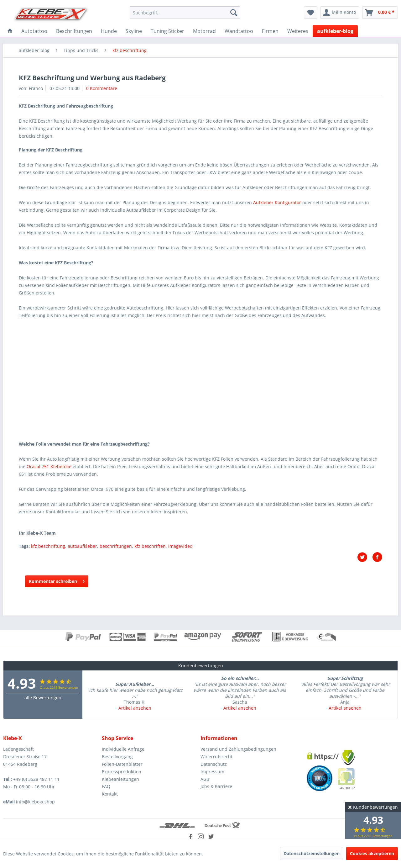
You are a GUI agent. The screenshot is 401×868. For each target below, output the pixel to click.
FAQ (106, 786)
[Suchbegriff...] (185, 13)
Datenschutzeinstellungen (312, 853)
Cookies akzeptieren (372, 853)
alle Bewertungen (43, 698)
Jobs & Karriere (216, 786)
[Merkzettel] (311, 13)
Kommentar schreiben (57, 580)
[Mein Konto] (340, 13)
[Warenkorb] (380, 13)
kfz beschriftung (48, 546)
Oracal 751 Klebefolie (49, 466)
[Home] (10, 31)
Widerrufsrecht (216, 757)
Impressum (212, 772)
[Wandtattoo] (239, 31)
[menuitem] (185, 13)
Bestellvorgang (117, 757)
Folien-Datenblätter (122, 764)
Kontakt (110, 794)
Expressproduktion (122, 772)
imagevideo (180, 546)
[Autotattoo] (34, 31)
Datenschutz (214, 764)
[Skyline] (134, 31)
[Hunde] (109, 31)
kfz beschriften (150, 546)
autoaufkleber (82, 546)
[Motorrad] (204, 31)
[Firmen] (270, 31)
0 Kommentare (102, 88)
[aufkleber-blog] (335, 31)
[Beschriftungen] (74, 31)
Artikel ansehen (135, 708)
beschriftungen (116, 546)
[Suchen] (234, 13)
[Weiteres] (298, 31)
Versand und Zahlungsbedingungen (238, 749)
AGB (205, 779)
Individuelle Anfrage (123, 749)
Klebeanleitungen (120, 779)
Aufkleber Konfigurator (277, 202)
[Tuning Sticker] (167, 31)
